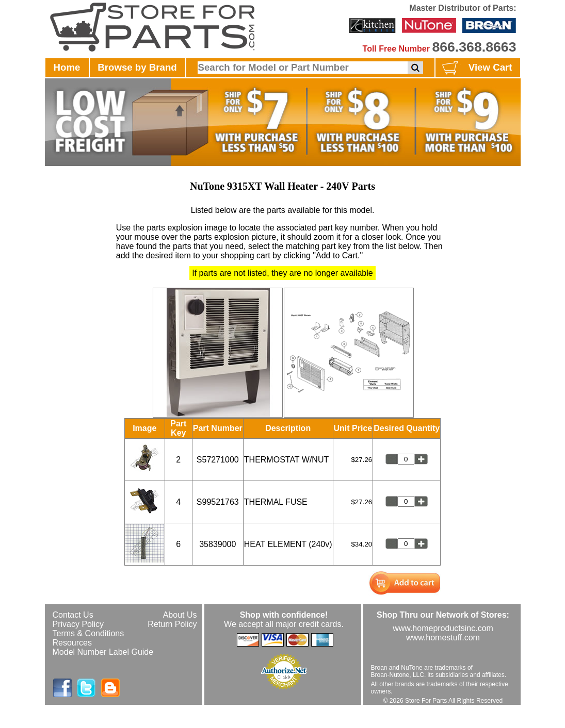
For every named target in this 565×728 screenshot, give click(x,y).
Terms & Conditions (88, 633)
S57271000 (218, 460)
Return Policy (172, 624)
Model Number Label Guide (103, 652)
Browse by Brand (137, 67)
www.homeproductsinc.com (443, 628)
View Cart (476, 68)
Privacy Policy (78, 624)
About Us (180, 615)
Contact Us (73, 615)
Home (67, 67)
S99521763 (218, 502)
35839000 (217, 544)
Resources (72, 643)
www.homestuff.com (443, 638)
